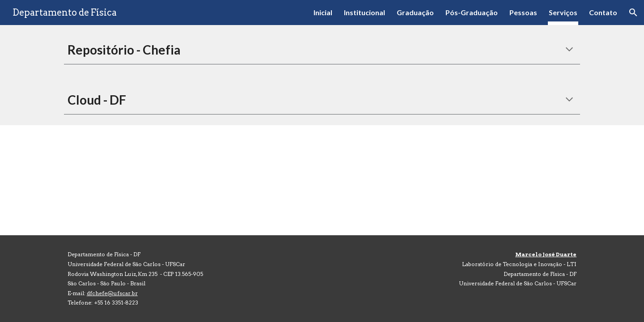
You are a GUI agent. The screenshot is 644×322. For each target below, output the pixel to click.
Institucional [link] (364, 12)
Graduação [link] (415, 12)
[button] (633, 13)
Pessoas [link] (523, 12)
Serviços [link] (563, 12)
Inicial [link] (323, 12)
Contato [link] (603, 12)
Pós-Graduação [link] (472, 12)
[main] (322, 50)
